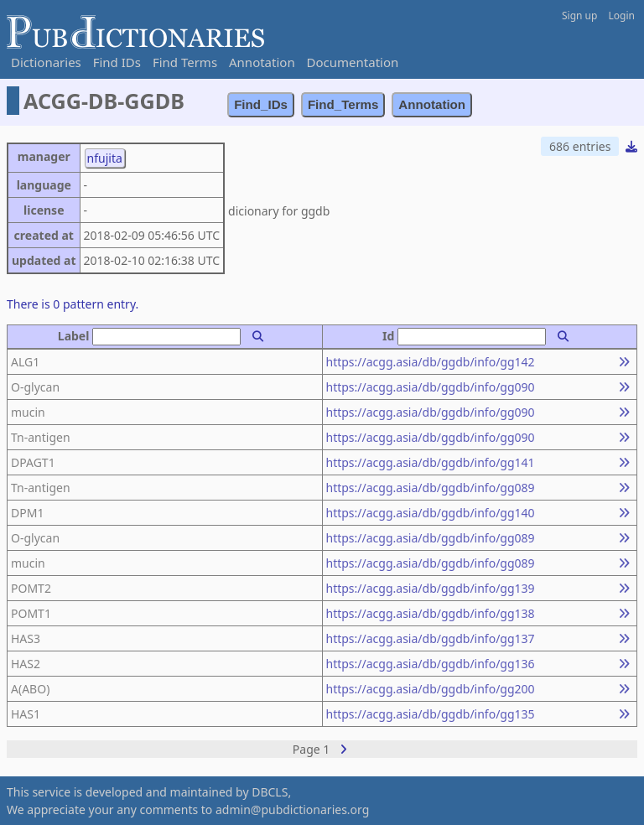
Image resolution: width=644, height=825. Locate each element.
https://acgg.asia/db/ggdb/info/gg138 (431, 613)
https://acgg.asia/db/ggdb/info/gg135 (431, 714)
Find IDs (117, 62)
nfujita (105, 158)
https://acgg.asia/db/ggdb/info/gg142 (431, 362)
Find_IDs (261, 104)
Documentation (353, 62)
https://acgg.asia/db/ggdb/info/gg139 (431, 588)
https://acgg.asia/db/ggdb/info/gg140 (431, 513)
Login (622, 16)
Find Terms (185, 62)
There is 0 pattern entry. (73, 304)
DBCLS (270, 792)
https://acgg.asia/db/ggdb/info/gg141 (431, 462)
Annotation (262, 62)
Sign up (579, 16)
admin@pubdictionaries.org (292, 809)
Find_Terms (343, 104)
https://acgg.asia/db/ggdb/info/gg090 (431, 387)
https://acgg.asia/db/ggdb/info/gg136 (431, 664)
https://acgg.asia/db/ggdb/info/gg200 (431, 689)
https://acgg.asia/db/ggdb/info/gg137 (431, 638)
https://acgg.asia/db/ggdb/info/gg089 (431, 488)
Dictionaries (46, 62)
